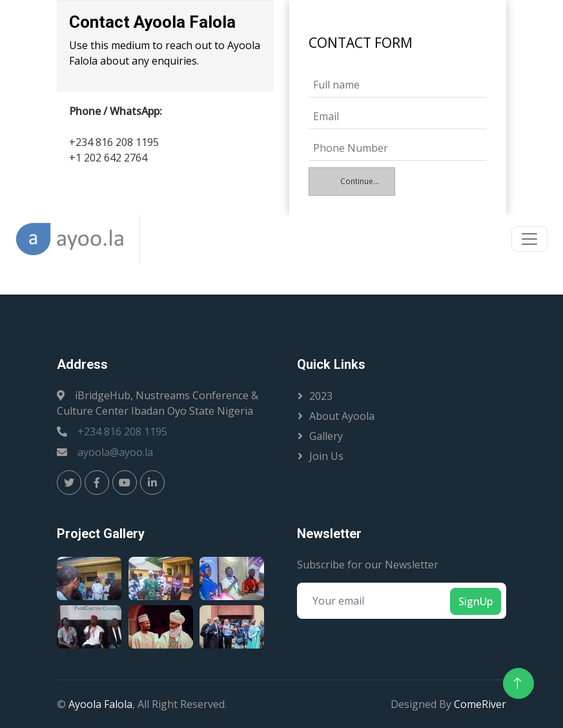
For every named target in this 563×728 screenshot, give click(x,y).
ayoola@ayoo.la (115, 452)
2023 (321, 396)
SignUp (476, 601)
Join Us (326, 456)
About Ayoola (342, 416)
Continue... (360, 181)
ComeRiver (480, 704)
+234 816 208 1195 (122, 432)
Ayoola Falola (100, 704)
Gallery (326, 436)
